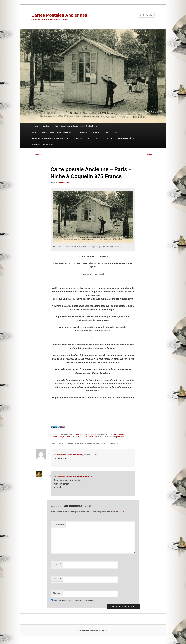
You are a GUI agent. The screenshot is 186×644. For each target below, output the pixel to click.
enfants (121, 434)
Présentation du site (103, 139)
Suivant (150, 154)
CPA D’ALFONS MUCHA (43, 145)
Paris (91, 437)
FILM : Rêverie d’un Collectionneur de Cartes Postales (77, 126)
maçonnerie (83, 437)
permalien (120, 437)
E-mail (57, 579)
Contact (46, 126)
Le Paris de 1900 (81, 434)
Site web (56, 593)
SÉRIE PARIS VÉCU (125, 139)
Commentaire (58, 524)
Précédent (37, 154)
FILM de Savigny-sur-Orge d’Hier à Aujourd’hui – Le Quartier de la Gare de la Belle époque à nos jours (75, 132)
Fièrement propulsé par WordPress (93, 630)
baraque (113, 434)
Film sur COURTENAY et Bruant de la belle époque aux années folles (61, 139)
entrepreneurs (56, 437)
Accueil (35, 126)
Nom (57, 565)
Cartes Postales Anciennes (59, 15)
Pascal (94, 434)
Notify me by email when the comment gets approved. (73, 601)
